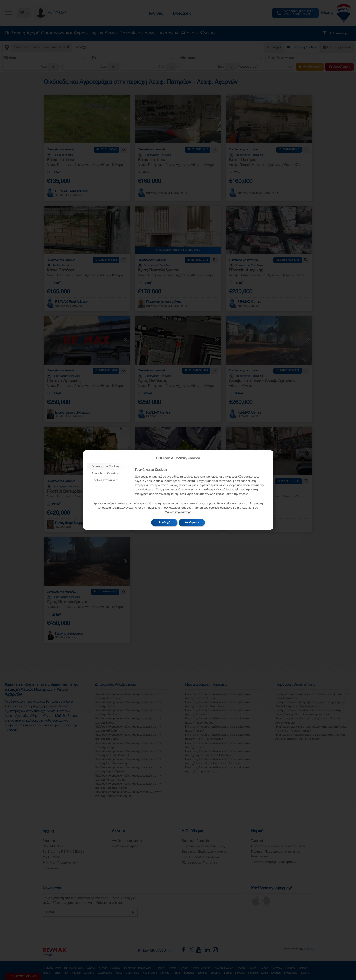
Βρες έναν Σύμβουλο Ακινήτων (205, 852)
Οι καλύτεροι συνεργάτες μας (203, 846)
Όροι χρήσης (261, 841)
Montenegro (132, 973)
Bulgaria (160, 968)
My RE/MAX (52, 857)
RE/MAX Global (52, 968)
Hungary (290, 968)
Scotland (216, 973)
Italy (66, 973)
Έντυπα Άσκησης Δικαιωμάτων (274, 862)
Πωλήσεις (155, 14)
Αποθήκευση (310, 67)
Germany (277, 968)
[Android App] (266, 905)
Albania (91, 968)
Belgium (115, 968)
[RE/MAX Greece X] (191, 951)
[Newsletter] (133, 912)
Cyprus (184, 968)
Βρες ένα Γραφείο (195, 841)
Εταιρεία (49, 841)
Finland (252, 968)
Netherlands (150, 973)
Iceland (303, 968)
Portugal (189, 973)
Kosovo (76, 973)
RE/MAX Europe (74, 968)
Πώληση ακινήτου (125, 846)
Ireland (47, 973)
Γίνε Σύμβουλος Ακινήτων (201, 857)
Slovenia (253, 973)
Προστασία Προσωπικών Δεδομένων (278, 846)
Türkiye (305, 973)
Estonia (241, 968)
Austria (103, 968)
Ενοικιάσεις (182, 14)
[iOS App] (256, 905)
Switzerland (291, 973)
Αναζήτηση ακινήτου (127, 841)
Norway (165, 973)
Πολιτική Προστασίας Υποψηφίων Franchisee (276, 854)
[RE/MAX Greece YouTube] (200, 951)
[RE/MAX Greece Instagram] (215, 951)
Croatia (172, 968)
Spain (264, 973)
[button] (46, 58)
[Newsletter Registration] (86, 912)
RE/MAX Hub (53, 846)
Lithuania (89, 973)
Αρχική (48, 831)
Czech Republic (201, 968)
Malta (119, 973)
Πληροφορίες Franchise (200, 863)
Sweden (276, 973)
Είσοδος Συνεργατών (59, 863)
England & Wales (223, 968)
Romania (202, 973)
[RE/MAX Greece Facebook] (185, 951)
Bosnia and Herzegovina (137, 968)
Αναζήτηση (339, 67)
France (264, 968)
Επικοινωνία (51, 869)
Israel (57, 973)
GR (24, 13)
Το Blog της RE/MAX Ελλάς (63, 852)
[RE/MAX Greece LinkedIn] (209, 951)
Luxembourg (105, 973)
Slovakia (240, 973)
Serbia (228, 973)
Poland (177, 973)
